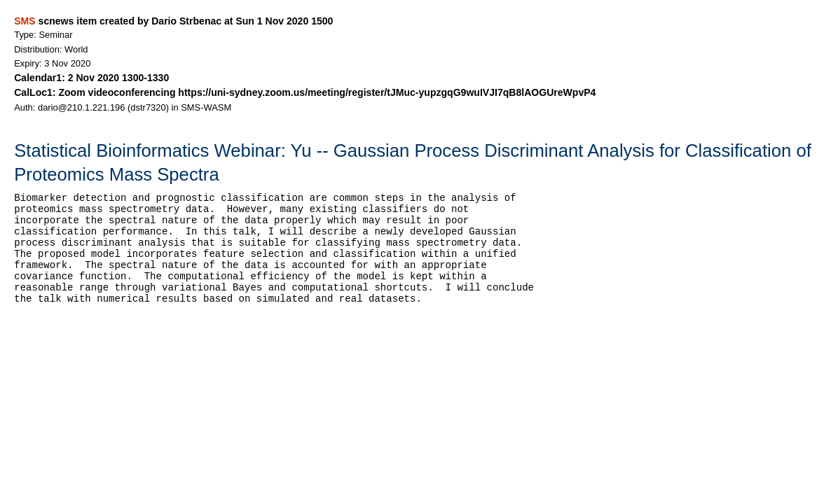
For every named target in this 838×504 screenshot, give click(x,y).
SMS (25, 21)
